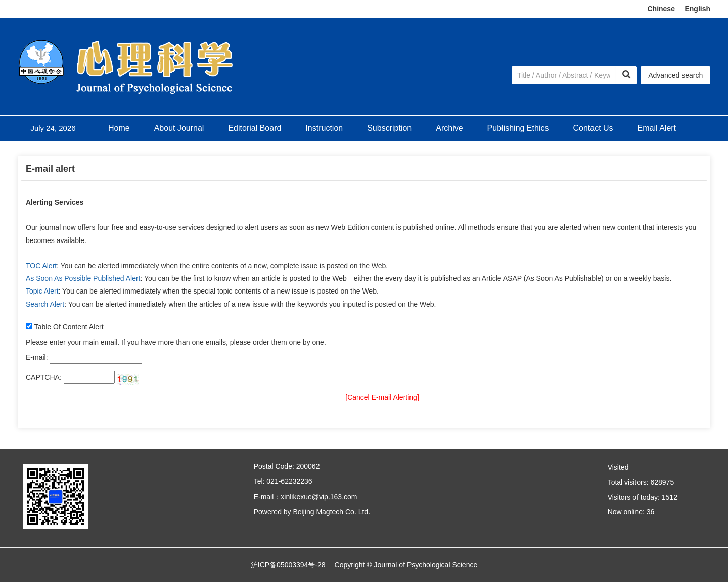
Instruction (324, 128)
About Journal (179, 128)
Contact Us (593, 128)
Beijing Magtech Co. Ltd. (331, 512)
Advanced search (675, 75)
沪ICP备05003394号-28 (288, 565)
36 (651, 512)
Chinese (661, 9)
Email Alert (657, 128)
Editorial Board (255, 128)
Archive (449, 128)
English (697, 9)
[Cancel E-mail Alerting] (382, 397)
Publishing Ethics (518, 128)
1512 (670, 497)
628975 (662, 482)
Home (119, 128)
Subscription (389, 128)
